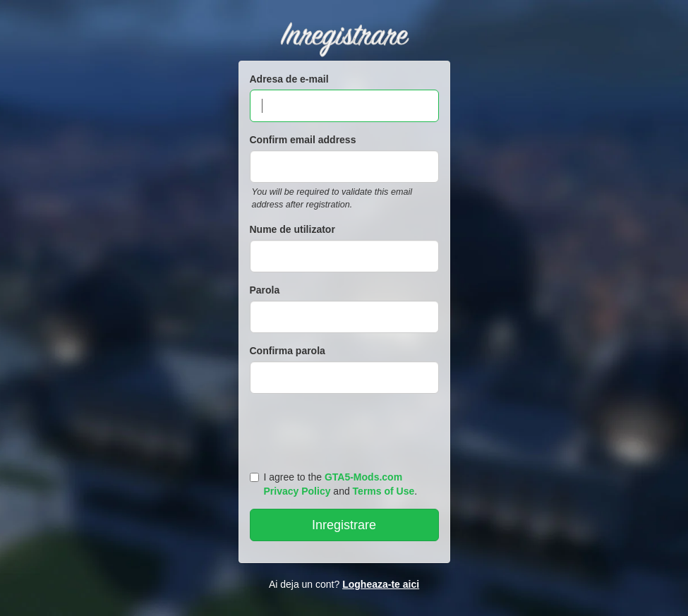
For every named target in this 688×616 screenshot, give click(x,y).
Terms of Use (384, 491)
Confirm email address (303, 140)
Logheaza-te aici (381, 584)
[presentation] (346, 429)
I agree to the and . (334, 484)
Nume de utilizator (292, 229)
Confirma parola (288, 351)
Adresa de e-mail (289, 79)
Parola (265, 290)
